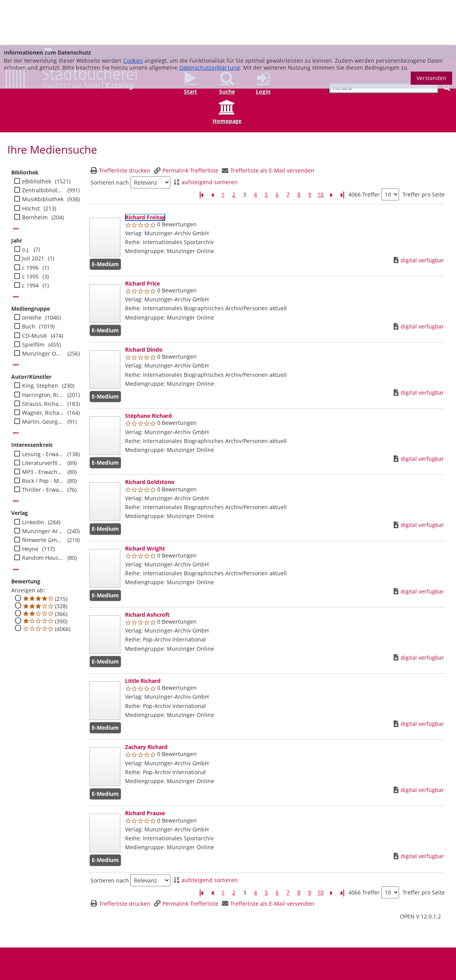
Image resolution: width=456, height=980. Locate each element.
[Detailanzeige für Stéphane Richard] (148, 370)
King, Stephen (40, 340)
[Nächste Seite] (331, 150)
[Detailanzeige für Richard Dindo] (144, 304)
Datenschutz (241, 948)
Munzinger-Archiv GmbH (43, 486)
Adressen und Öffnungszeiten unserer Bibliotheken (71, 948)
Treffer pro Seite (424, 149)
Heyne (30, 504)
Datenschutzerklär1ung (210, 22)
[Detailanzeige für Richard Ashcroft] (147, 569)
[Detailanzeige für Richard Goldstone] (150, 437)
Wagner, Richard (43, 368)
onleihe (32, 272)
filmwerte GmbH (43, 495)
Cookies (133, 15)
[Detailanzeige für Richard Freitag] (145, 172)
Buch (29, 281)
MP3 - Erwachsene (43, 427)
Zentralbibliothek (43, 145)
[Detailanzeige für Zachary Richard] (146, 702)
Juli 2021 (33, 213)
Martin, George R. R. (43, 376)
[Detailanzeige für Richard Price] (142, 238)
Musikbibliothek (43, 154)
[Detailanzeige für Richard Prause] (145, 768)
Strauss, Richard (43, 359)
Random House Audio (43, 513)
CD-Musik (34, 291)
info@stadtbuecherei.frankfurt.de (411, 963)
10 (321, 149)
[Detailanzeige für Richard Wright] (145, 503)
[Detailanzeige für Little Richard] (143, 635)
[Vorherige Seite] (212, 150)
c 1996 (30, 222)
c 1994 (30, 240)
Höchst (31, 163)
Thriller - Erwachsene (43, 445)
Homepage (227, 76)
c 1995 (30, 231)
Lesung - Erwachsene (43, 409)
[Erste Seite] (201, 150)
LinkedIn (33, 477)
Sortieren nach (110, 137)
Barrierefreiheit (280, 948)
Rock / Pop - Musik (43, 436)
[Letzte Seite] (342, 150)
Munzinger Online (43, 308)
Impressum (207, 948)
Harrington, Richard (43, 350)
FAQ (142, 948)
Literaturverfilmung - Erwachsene (43, 418)
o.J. (26, 204)
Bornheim (35, 172)
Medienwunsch (171, 948)
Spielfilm (33, 299)
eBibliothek (37, 136)
